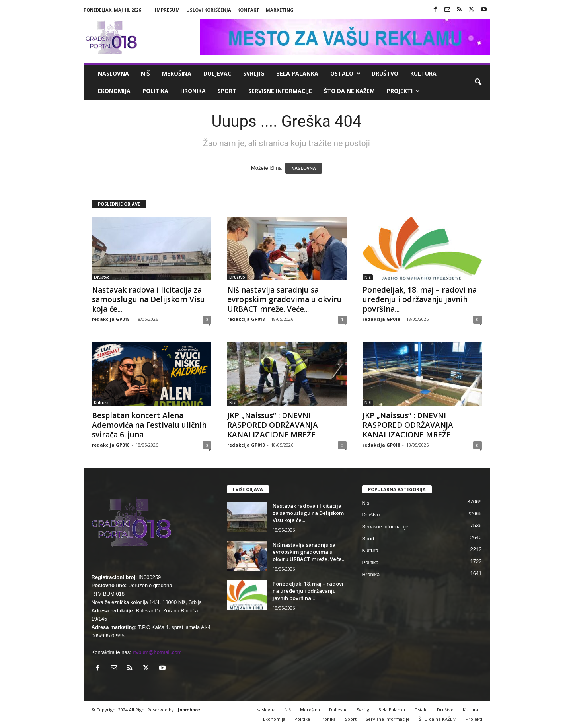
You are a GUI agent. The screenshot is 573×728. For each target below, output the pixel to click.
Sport (227, 91)
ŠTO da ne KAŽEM (349, 91)
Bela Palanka (297, 73)
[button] (478, 82)
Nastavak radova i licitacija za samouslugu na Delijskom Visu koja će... (148, 299)
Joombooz (189, 710)
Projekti (403, 91)
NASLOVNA (304, 168)
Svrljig (254, 73)
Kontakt (248, 10)
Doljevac (217, 73)
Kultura (423, 73)
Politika (155, 91)
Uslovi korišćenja (209, 10)
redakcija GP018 (111, 319)
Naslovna (113, 73)
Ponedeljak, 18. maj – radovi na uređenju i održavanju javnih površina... (420, 299)
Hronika (193, 91)
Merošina (177, 73)
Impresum (167, 10)
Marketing (280, 10)
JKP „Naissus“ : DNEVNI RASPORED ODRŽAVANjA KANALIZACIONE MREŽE (273, 425)
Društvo (385, 73)
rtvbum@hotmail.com (157, 652)
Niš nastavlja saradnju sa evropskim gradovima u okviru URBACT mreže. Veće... (285, 299)
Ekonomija (114, 91)
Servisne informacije (280, 91)
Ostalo (345, 74)
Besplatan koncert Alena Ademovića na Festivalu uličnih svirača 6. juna (149, 425)
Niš (145, 73)
